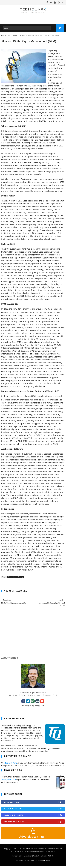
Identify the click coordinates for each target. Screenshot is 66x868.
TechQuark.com (8, 781)
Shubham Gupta (44, 862)
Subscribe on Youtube (34, 823)
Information (13, 36)
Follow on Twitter (34, 810)
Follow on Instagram (34, 817)
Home (4, 36)
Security (22, 36)
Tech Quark (26, 850)
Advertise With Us (47, 857)
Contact (36, 857)
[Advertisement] (33, 636)
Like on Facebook (34, 804)
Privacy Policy (17, 857)
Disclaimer (28, 857)
